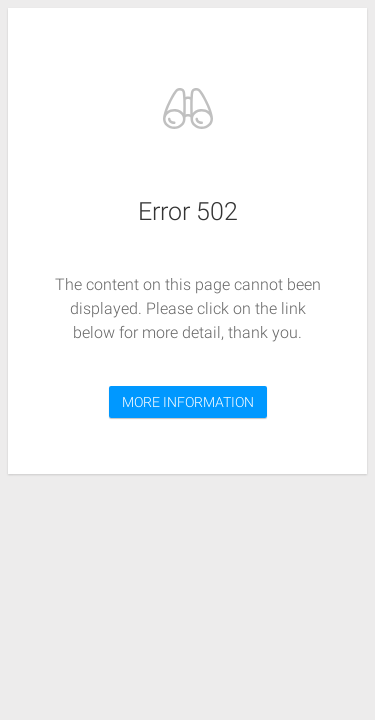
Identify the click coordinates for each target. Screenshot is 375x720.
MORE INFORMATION (188, 402)
